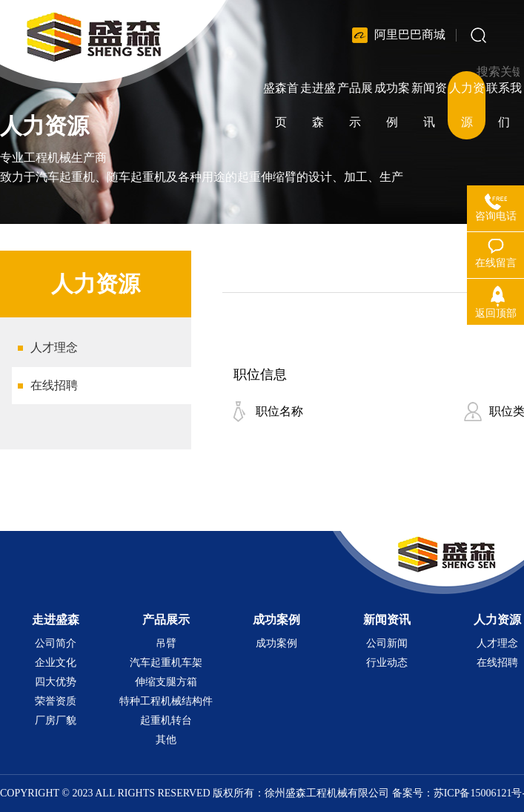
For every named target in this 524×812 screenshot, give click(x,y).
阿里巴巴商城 (410, 34)
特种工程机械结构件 (166, 701)
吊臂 (166, 643)
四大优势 (56, 682)
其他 (166, 740)
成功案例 (276, 643)
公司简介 (56, 643)
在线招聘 (54, 385)
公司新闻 (387, 643)
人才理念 (54, 347)
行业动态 (387, 663)
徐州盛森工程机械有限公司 (327, 793)
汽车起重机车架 (166, 663)
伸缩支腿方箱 (166, 682)
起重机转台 (166, 720)
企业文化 (56, 663)
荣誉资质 (56, 701)
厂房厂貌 (56, 720)
